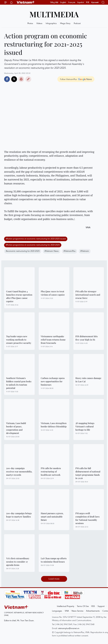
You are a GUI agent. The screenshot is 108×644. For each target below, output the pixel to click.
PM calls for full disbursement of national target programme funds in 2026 (88, 473)
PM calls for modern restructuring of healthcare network (51, 471)
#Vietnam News (52, 251)
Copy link (28, 79)
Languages (57, 611)
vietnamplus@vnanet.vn (69, 628)
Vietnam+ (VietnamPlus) (26, 2)
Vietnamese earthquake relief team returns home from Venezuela (53, 340)
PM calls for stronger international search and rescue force (88, 295)
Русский (95, 2)
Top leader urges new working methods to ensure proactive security (19, 340)
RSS (93, 606)
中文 (88, 2)
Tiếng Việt (54, 2)
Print (21, 79)
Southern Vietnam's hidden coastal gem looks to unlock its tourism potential (19, 383)
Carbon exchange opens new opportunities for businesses (53, 381)
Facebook (7, 79)
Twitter (14, 79)
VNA (67, 611)
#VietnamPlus (69, 251)
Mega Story (65, 23)
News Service (77, 611)
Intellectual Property (66, 606)
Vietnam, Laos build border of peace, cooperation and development (16, 428)
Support (101, 606)
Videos (39, 23)
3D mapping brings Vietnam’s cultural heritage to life (85, 426)
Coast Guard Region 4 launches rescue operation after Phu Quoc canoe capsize (19, 296)
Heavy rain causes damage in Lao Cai (88, 380)
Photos (30, 23)
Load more (54, 579)
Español (81, 2)
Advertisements (93, 611)
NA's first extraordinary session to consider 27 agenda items (18, 562)
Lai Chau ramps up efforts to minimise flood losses (54, 560)
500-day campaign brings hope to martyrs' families (19, 515)
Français (72, 2)
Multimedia (54, 14)
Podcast (77, 23)
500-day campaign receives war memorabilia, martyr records (19, 471)
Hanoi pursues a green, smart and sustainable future (52, 517)
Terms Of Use (83, 606)
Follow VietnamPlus (68, 79)
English (63, 2)
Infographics (51, 23)
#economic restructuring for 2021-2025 (23, 251)
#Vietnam (85, 251)
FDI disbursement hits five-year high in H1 (87, 338)
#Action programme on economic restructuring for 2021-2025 (33, 245)
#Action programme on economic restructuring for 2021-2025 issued (36, 239)
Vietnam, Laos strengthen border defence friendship (54, 425)
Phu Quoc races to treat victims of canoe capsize (53, 293)
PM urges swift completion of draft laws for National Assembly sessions (87, 518)
